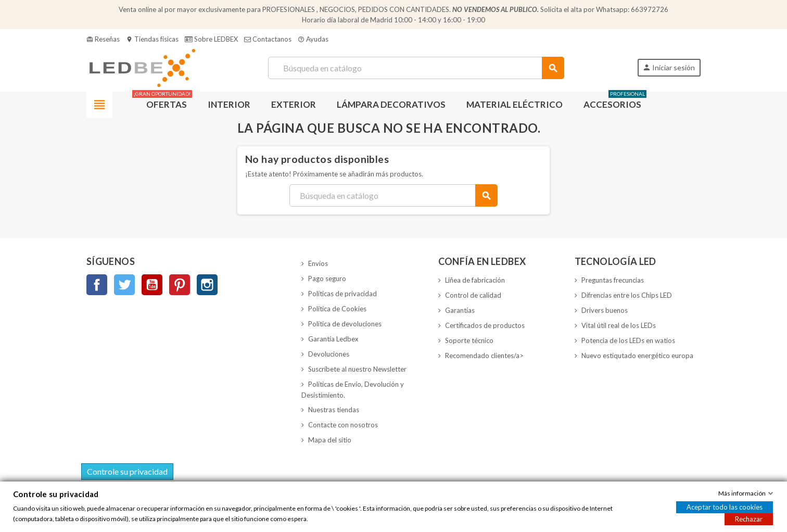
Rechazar (749, 519)
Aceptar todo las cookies (725, 507)
